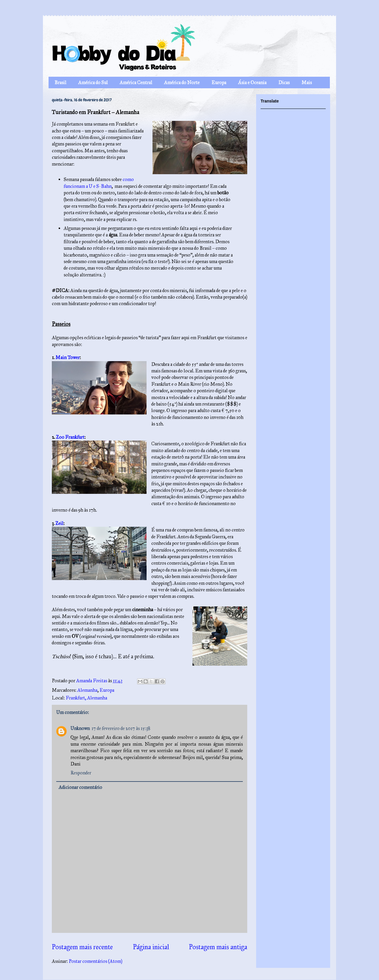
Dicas (284, 83)
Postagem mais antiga (218, 947)
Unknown (80, 728)
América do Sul (93, 83)
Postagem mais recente (82, 947)
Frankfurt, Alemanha (86, 698)
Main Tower (68, 357)
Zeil (59, 523)
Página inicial (151, 947)
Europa (219, 83)
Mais (307, 83)
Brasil (60, 83)
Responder (81, 773)
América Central (136, 83)
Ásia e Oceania (252, 83)
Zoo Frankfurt (70, 437)
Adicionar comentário (80, 787)
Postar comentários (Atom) (95, 961)
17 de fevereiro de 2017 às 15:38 (121, 728)
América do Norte (182, 83)
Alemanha (87, 690)
